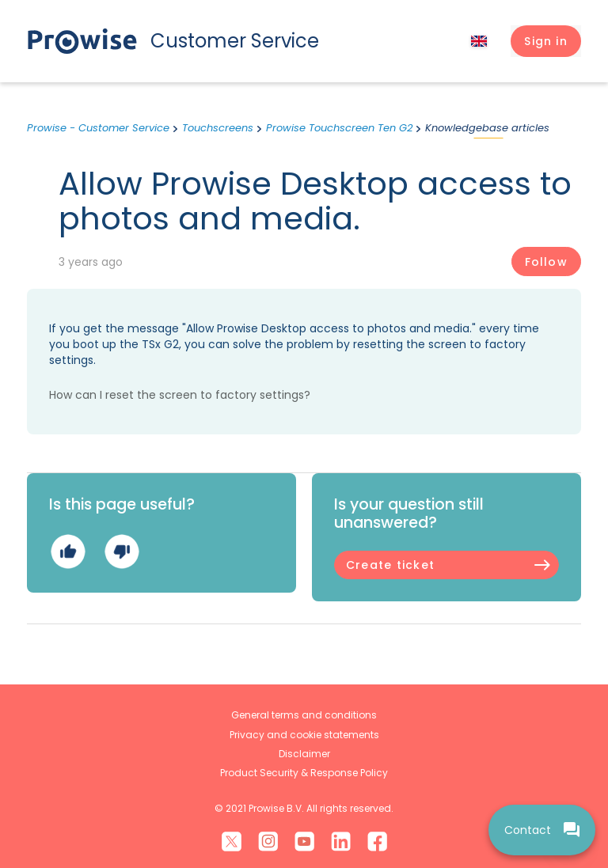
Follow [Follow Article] (546, 262)
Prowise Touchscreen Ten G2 (339, 128)
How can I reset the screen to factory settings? (180, 395)
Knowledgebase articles (487, 128)
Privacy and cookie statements (304, 735)
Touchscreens (218, 128)
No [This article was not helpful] (122, 552)
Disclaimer (304, 754)
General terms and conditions (304, 715)
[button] (546, 41)
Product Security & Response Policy (304, 773)
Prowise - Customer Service (98, 128)
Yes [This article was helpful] (68, 552)
